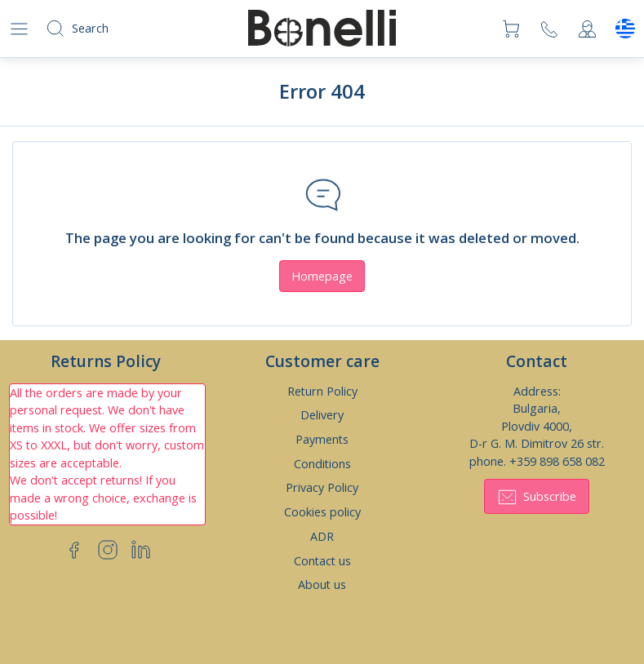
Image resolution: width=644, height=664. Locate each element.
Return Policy (322, 391)
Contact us (322, 561)
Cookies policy (322, 512)
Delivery (322, 415)
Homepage (322, 276)
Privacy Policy (322, 487)
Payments (322, 439)
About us (322, 584)
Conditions (322, 464)
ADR (322, 536)
